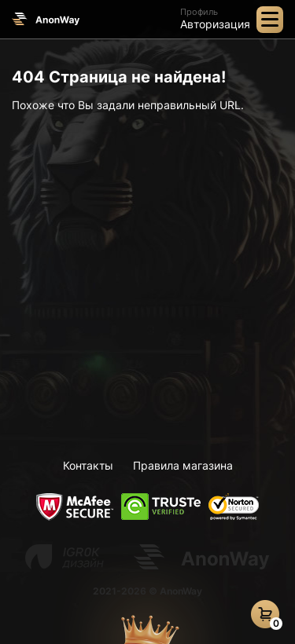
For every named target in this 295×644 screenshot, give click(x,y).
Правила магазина (183, 465)
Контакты (88, 465)
